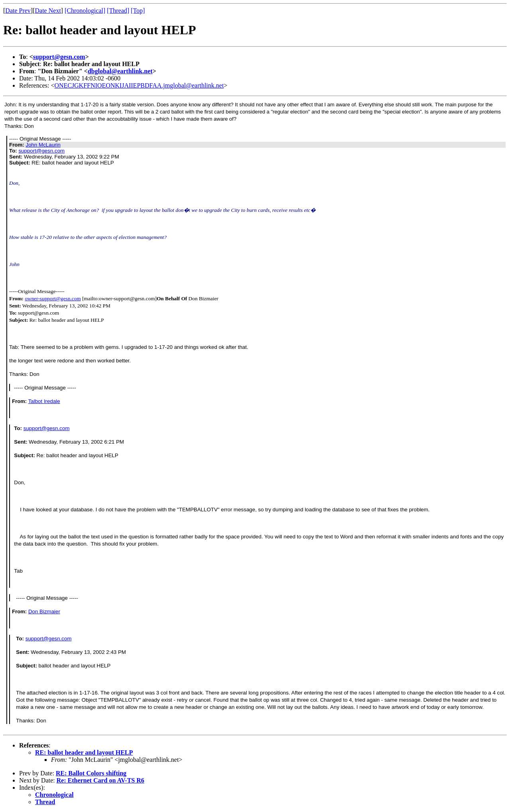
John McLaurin (43, 145)
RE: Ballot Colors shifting (91, 773)
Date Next (48, 11)
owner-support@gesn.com (53, 298)
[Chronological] (85, 11)
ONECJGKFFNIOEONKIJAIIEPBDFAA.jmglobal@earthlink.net (139, 85)
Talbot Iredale (44, 401)
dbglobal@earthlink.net (120, 71)
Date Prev (18, 11)
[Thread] (118, 11)
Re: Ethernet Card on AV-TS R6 (100, 780)
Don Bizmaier (44, 611)
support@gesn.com (59, 57)
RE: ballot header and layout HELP (84, 752)
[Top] (138, 11)
